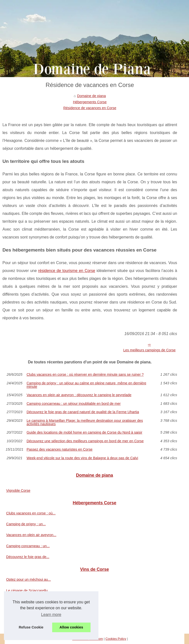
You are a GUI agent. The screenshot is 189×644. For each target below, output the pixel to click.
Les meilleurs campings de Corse (150, 350)
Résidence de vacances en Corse (90, 108)
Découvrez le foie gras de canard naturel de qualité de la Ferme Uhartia (83, 412)
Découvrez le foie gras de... (28, 557)
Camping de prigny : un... (26, 524)
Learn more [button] (51, 615)
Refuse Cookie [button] (31, 627)
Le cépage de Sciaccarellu (27, 591)
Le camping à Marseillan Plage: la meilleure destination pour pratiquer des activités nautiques (85, 422)
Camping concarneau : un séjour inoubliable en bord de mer (74, 404)
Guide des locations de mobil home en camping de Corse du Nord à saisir (84, 432)
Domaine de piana (91, 96)
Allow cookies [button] (71, 627)
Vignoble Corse (18, 491)
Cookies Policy (116, 639)
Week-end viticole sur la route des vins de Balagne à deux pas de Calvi (82, 458)
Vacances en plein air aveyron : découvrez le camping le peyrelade (79, 395)
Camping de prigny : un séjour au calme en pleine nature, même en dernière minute (86, 385)
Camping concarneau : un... (28, 546)
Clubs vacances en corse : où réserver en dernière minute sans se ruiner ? (85, 374)
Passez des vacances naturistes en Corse (60, 449)
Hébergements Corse (90, 102)
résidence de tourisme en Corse (67, 271)
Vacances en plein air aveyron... (31, 535)
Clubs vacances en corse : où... (31, 513)
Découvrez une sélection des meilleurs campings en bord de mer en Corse (85, 441)
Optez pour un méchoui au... (29, 579)
